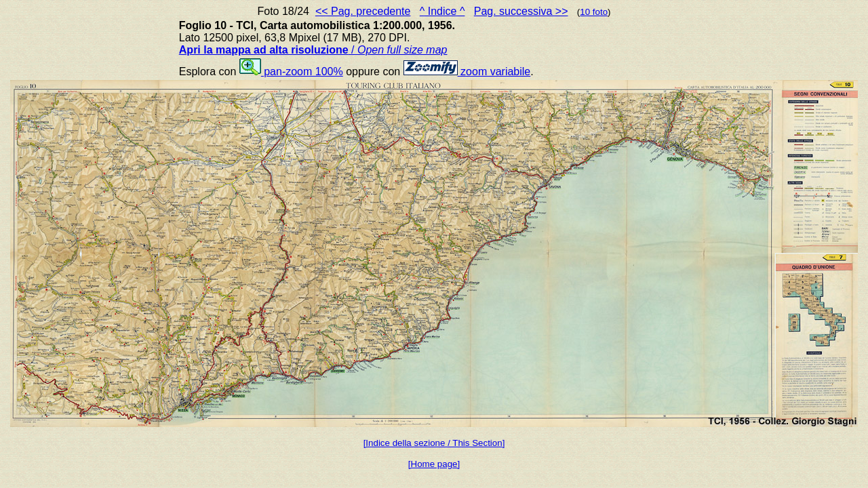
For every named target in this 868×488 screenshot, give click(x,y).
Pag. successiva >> (521, 11)
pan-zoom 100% (291, 72)
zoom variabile (467, 72)
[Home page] (434, 464)
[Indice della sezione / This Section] (434, 443)
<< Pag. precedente (363, 11)
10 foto (594, 12)
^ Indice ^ (442, 11)
